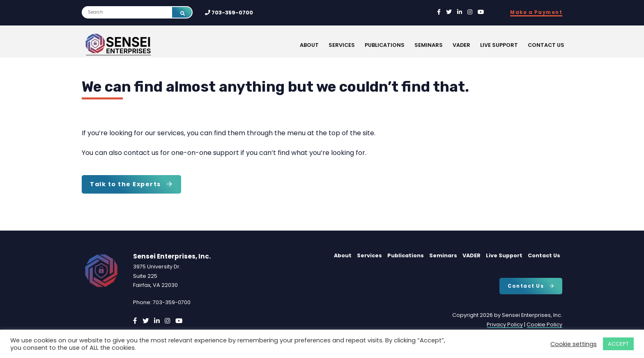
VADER (461, 45)
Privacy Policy (505, 325)
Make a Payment (536, 12)
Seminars (429, 45)
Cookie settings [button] (574, 344)
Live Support (499, 45)
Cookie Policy (544, 325)
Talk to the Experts (131, 184)
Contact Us (546, 45)
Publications (385, 45)
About (309, 45)
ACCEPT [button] (618, 344)
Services (342, 45)
